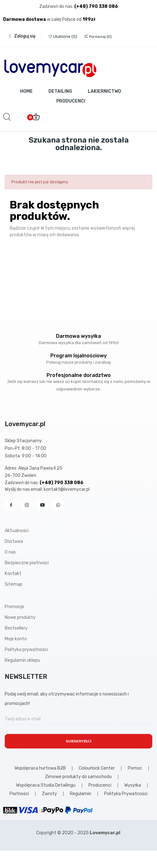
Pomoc (135, 768)
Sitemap (14, 584)
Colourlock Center (97, 768)
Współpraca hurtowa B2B (40, 768)
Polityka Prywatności (126, 794)
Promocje (14, 607)
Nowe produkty (20, 617)
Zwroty (49, 794)
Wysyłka (133, 785)
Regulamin (81, 794)
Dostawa (14, 541)
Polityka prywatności (26, 650)
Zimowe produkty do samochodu (78, 777)
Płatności (19, 794)
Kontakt (13, 574)
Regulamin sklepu (22, 660)
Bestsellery (16, 628)
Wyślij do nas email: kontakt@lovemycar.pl (47, 489)
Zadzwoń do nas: (57, 6)
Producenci (100, 785)
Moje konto (16, 639)
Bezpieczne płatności (27, 563)
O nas (10, 552)
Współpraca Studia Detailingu (46, 785)
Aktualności (17, 531)
